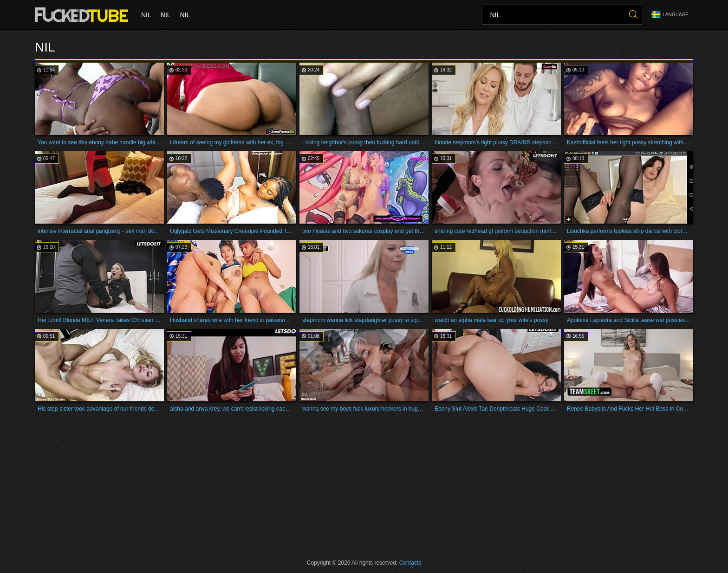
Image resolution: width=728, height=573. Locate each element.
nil (146, 15)
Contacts (410, 563)
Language (670, 15)
